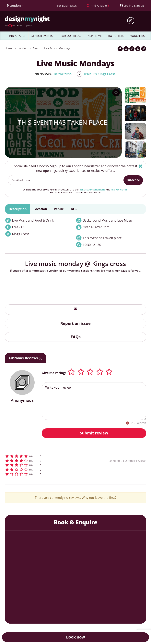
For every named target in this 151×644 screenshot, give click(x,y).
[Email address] (66, 180)
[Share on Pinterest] (132, 49)
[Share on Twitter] (126, 49)
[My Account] (132, 6)
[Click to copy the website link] (144, 49)
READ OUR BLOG (70, 36)
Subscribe (133, 180)
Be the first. (63, 74)
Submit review (94, 433)
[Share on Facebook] (120, 49)
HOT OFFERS (116, 36)
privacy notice (119, 190)
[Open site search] (132, 21)
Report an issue (75, 323)
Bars (36, 48)
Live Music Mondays (57, 48)
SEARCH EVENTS (42, 36)
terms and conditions (93, 190)
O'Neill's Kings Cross (100, 74)
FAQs (76, 337)
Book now (75, 637)
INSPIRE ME (94, 36)
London (23, 48)
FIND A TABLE (17, 36)
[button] (45, 456)
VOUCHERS (138, 36)
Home (9, 48)
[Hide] (140, 166)
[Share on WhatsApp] (138, 49)
